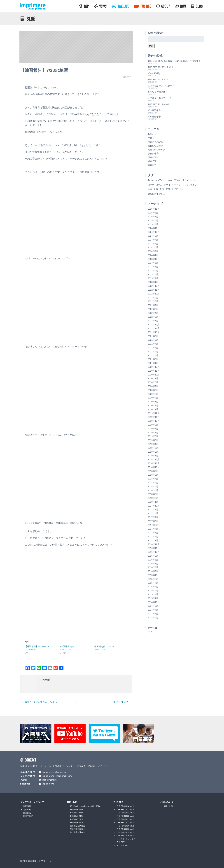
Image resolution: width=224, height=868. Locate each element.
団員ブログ (28, 816)
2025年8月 (153, 213)
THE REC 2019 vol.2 (125, 832)
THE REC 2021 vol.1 (125, 823)
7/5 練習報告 (154, 73)
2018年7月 (153, 479)
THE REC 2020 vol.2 (125, 826)
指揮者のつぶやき (156, 150)
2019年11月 (154, 417)
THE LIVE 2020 (76, 819)
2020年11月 (154, 371)
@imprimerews (49, 780)
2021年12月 (154, 324)
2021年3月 (153, 359)
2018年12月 (154, 459)
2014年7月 (153, 610)
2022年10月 (154, 294)
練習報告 (152, 165)
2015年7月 (153, 583)
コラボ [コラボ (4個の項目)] (151, 185)
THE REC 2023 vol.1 (125, 813)
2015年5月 (153, 587)
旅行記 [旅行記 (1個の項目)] (175, 189)
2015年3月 (153, 594)
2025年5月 (153, 220)
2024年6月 (153, 244)
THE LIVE (72, 802)
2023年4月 (153, 274)
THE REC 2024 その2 (158, 104)
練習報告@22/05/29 (104, 646)
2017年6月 (153, 521)
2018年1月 (153, 502)
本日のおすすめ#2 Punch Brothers (41, 702)
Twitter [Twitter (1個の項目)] (151, 180)
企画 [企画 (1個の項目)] (150, 189)
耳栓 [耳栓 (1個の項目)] (182, 189)
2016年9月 (153, 556)
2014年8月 (153, 606)
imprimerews (48, 784)
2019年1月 (153, 456)
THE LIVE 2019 (76, 823)
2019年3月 (153, 448)
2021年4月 (153, 355)
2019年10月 (154, 421)
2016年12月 (154, 544)
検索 (151, 46)
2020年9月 (153, 378)
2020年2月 (153, 405)
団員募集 (27, 813)
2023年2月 (153, 278)
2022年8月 (153, 301)
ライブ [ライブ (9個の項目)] (194, 185)
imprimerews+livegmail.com (57, 776)
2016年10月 (154, 552)
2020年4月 (153, 398)
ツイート (152, 632)
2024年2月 (153, 251)
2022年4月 (153, 313)
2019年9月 (153, 425)
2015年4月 (153, 590)
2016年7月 (153, 564)
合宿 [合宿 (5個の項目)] (162, 189)
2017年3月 (153, 533)
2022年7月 (153, 305)
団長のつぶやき (155, 146)
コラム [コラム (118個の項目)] (159, 185)
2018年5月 (153, 486)
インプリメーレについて (32, 802)
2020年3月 (153, 402)
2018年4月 (153, 490)
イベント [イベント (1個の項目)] (191, 180)
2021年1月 (153, 363)
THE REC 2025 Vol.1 (158, 79)
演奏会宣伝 (153, 157)
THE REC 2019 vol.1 (125, 836)
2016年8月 (153, 560)
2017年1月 (153, 540)
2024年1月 (153, 255)
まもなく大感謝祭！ (158, 92)
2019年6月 (153, 436)
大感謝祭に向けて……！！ (161, 98)
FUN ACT (121, 842)
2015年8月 (153, 579)
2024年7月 (153, 240)
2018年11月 (154, 463)
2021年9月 (153, 336)
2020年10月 (154, 375)
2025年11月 (154, 209)
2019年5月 (153, 440)
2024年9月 (153, 236)
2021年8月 (153, 340)
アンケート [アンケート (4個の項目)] (179, 180)
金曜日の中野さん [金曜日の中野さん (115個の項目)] (156, 194)
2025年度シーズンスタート (161, 86)
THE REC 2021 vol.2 (125, 819)
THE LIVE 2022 (76, 813)
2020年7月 (153, 386)
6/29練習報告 (154, 117)
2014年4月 (153, 618)
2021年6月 (153, 348)
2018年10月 (154, 467)
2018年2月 (153, 498)
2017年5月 (153, 525)
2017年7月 (153, 517)
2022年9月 (153, 298)
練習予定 (152, 161)
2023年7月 (153, 267)
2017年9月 (153, 509)
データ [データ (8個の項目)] (177, 185)
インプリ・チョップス (126, 839)
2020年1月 (153, 409)
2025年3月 (153, 224)
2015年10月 (154, 575)
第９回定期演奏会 (77, 826)
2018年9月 (153, 471)
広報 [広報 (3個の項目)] (168, 189)
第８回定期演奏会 (77, 829)
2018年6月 (153, 483)
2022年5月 (153, 309)
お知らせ (152, 134)
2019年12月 (154, 413)
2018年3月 (153, 494)
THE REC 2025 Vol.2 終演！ (162, 67)
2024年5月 (153, 247)
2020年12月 (154, 367)
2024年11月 (154, 228)
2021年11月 (154, 328)
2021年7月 (153, 344)
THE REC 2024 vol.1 (125, 806)
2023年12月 (154, 259)
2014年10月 (154, 602)
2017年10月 (154, 506)
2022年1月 (153, 321)
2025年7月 (153, 217)
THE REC (118, 802)
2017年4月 (153, 529)
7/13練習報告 (154, 110)
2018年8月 (153, 475)
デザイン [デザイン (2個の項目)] (168, 185)
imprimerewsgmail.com (55, 772)
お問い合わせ (167, 802)
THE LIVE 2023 (76, 810)
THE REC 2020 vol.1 (125, 829)
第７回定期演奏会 (77, 832)
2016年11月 (154, 548)
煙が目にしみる (121, 702)
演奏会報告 (153, 153)
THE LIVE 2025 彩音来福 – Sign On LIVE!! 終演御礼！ (174, 61)
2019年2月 (153, 452)
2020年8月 (153, 382)
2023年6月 (153, 271)
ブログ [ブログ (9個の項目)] (186, 185)
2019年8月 (153, 429)
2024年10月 (154, 232)
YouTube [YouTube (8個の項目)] (160, 180)
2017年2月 (153, 537)
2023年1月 (153, 282)
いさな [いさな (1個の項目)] (169, 180)
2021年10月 (154, 332)
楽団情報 (27, 806)
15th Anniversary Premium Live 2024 (85, 806)
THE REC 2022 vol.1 (125, 816)
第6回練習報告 (67, 646)
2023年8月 (153, 263)
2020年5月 (153, 394)
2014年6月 (153, 614)
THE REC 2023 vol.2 (125, 810)
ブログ (151, 138)
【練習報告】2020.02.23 (37, 646)
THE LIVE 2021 (76, 816)
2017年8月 (153, 513)
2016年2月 (153, 571)
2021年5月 (153, 352)
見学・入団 (168, 806)
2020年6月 (153, 390)
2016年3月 (153, 567)
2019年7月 (153, 433)
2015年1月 (153, 598)
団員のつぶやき (155, 142)
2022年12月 (154, 286)
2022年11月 (154, 290)
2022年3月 (153, 317)
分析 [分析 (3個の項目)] (156, 189)
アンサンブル (122, 845)
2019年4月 (153, 444)
